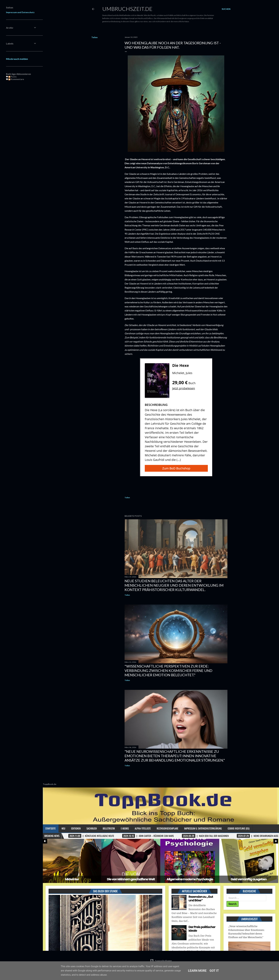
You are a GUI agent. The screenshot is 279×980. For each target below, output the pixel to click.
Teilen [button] (94, 37)
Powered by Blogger (161, 961)
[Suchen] (226, 9)
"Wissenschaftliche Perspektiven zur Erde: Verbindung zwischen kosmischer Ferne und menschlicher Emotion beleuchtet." (168, 670)
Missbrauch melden (17, 59)
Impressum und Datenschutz (20, 12)
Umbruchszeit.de (127, 9)
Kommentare (16, 79)
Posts (13, 77)
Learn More (197, 971)
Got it (214, 971)
